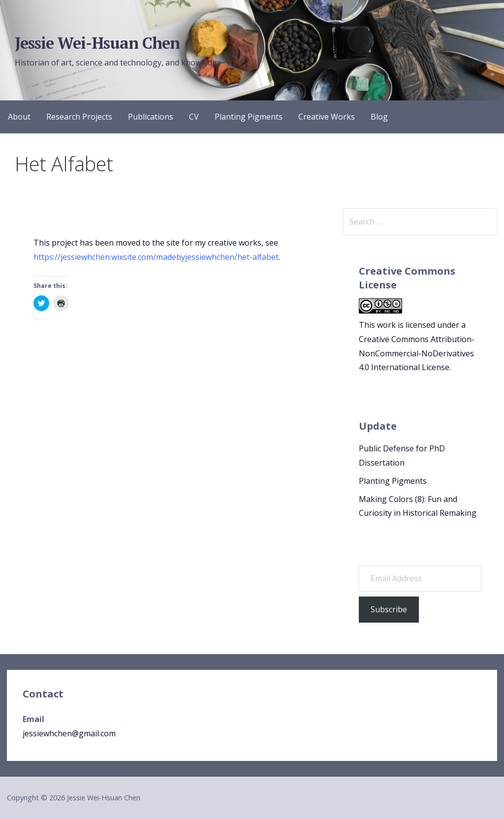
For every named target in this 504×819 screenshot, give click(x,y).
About (19, 117)
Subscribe (389, 609)
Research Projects (79, 117)
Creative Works (327, 117)
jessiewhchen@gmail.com (69, 733)
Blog (379, 117)
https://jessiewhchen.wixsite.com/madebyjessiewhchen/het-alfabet (156, 257)
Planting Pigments (249, 117)
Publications (151, 117)
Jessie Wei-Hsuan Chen (97, 43)
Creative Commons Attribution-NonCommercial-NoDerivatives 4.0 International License (417, 353)
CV (194, 117)
